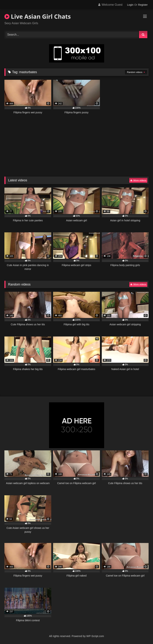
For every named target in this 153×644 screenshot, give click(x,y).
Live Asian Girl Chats (38, 16)
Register (143, 5)
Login (130, 5)
